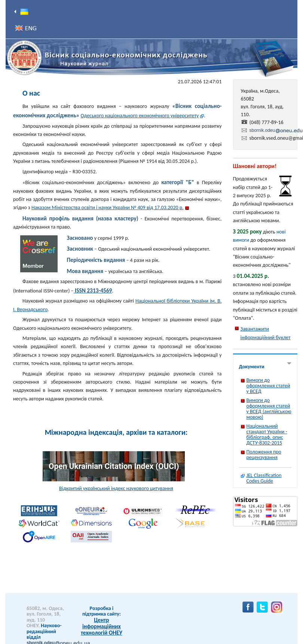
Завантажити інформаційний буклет (266, 333)
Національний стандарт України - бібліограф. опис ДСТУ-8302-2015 (267, 434)
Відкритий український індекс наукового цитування (116, 488)
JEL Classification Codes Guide (264, 478)
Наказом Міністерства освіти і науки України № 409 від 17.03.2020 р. (108, 208)
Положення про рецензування (264, 455)
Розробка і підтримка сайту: (102, 611)
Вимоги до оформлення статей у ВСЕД (268, 386)
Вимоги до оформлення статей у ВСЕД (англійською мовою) (269, 409)
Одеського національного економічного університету (140, 116)
